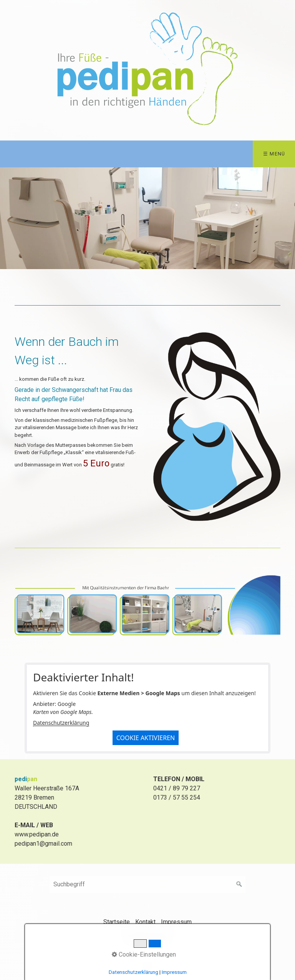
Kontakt (145, 922)
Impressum (176, 922)
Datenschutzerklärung (61, 723)
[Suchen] (239, 884)
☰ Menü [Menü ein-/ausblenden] (274, 154)
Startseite (117, 922)
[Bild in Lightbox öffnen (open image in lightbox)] (217, 426)
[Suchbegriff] (147, 884)
